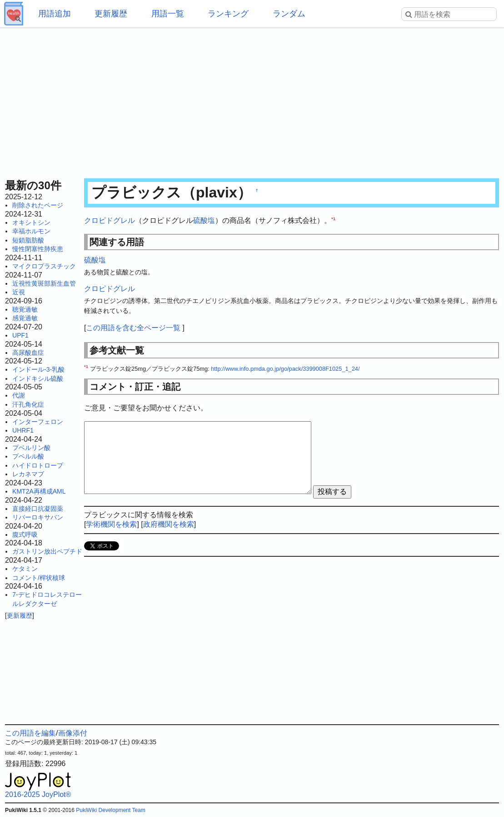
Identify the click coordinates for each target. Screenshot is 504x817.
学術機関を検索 (111, 524)
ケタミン (25, 569)
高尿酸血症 (28, 353)
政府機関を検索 (169, 524)
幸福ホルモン (31, 231)
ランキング (228, 14)
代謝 (19, 395)
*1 (333, 219)
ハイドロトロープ (38, 465)
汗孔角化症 (28, 404)
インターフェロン (38, 422)
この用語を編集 (30, 733)
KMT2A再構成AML (39, 491)
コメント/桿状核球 (39, 578)
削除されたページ (38, 205)
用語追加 (55, 14)
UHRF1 (23, 430)
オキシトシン (31, 222)
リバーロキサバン (38, 517)
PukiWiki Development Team (111, 810)
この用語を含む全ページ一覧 (133, 328)
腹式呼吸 (25, 535)
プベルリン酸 (31, 448)
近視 (19, 292)
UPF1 (20, 335)
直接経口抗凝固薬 (38, 509)
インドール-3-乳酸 (38, 369)
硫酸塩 (204, 220)
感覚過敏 (25, 318)
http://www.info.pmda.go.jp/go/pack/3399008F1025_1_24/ (285, 369)
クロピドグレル (110, 220)
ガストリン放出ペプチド (47, 551)
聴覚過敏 (25, 309)
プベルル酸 (28, 456)
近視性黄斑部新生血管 (44, 283)
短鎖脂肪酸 (28, 240)
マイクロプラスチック (44, 266)
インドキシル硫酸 (38, 378)
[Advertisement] (252, 100)
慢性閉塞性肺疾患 (38, 249)
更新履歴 (111, 14)
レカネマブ (28, 474)
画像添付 (73, 733)
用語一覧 (168, 14)
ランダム (289, 14)
